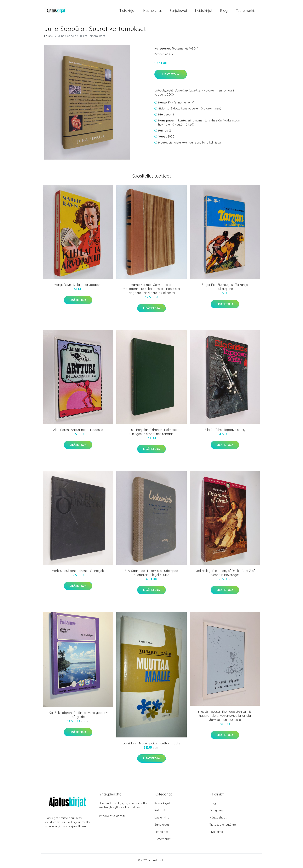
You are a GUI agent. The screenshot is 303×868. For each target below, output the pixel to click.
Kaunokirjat (153, 11)
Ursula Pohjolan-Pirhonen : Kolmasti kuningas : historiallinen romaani (152, 433)
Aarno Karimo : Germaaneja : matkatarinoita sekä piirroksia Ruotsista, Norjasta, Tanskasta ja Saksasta (151, 290)
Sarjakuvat (178, 11)
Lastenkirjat (162, 819)
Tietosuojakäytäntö (223, 826)
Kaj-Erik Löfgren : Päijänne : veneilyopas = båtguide (78, 716)
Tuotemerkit (245, 11)
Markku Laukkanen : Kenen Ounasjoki (78, 572)
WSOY (193, 50)
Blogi (224, 11)
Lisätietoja (171, 76)
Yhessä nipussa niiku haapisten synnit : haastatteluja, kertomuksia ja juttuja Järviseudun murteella (225, 717)
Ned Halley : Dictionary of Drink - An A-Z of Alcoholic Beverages (225, 574)
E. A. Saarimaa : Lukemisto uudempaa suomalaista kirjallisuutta (151, 574)
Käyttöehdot (218, 819)
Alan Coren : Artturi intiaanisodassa (78, 431)
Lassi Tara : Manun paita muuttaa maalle (151, 744)
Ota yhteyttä (218, 811)
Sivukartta (216, 833)
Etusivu (49, 37)
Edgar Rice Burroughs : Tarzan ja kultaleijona (225, 288)
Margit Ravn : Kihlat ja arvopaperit (78, 286)
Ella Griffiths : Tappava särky (225, 431)
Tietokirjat (127, 11)
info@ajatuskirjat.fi (112, 817)
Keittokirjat (204, 11)
